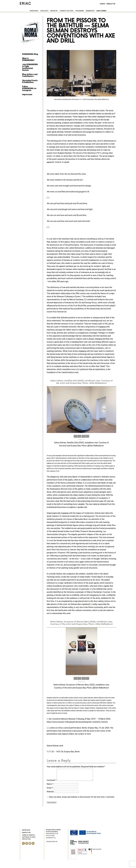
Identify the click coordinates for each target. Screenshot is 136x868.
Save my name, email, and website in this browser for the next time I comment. (82, 799)
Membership (80, 11)
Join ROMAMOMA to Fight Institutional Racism (30, 67)
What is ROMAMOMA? (28, 59)
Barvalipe (44, 11)
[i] (81, 296)
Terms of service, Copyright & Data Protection (29, 839)
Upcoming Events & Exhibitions (30, 81)
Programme (70, 11)
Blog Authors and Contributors (30, 75)
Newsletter (111, 4)
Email (50, 790)
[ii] (91, 604)
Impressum (27, 94)
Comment (52, 782)
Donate (103, 4)
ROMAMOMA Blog (30, 54)
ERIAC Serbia (92, 11)
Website (50, 794)
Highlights (34, 11)
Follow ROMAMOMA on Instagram (29, 88)
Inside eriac (24, 11)
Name (50, 786)
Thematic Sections (57, 11)
